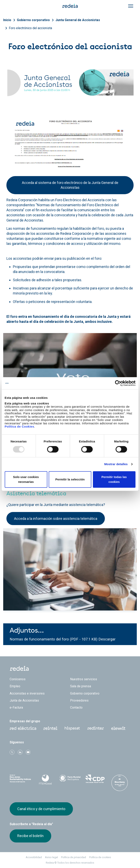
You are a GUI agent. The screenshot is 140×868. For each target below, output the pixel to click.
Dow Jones (20, 779)
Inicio (7, 20)
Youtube (28, 752)
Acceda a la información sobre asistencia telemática (56, 519)
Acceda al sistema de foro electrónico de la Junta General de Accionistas (70, 185)
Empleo (15, 686)
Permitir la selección (70, 479)
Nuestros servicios (84, 679)
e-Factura (16, 707)
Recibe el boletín (30, 836)
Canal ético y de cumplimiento (41, 809)
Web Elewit (118, 728)
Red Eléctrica (23, 728)
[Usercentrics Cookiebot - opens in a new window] (118, 383)
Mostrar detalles (116, 464)
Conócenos (18, 679)
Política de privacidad (74, 857)
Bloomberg (120, 783)
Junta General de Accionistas (78, 20)
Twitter (12, 752)
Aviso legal (51, 857)
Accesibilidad (34, 857)
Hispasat (72, 728)
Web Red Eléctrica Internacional (96, 728)
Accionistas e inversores (27, 693)
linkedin (20, 752)
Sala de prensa (81, 686)
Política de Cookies (19, 426)
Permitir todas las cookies (114, 479)
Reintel (50, 728)
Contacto (76, 707)
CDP (95, 779)
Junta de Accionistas (24, 700)
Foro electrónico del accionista (30, 28)
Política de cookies (100, 857)
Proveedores (79, 700)
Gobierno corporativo (33, 20)
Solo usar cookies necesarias (26, 479)
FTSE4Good (45, 780)
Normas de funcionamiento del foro (40, 639)
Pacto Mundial (70, 779)
